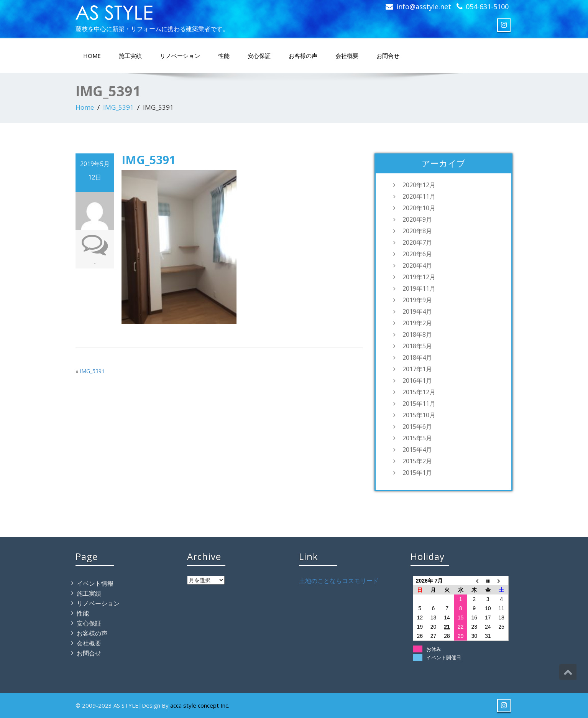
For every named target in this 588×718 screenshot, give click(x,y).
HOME (92, 56)
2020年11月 (419, 196)
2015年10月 (419, 415)
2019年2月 (417, 323)
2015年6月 (417, 427)
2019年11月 (419, 288)
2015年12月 (419, 392)
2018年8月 (417, 334)
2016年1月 (417, 380)
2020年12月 (419, 185)
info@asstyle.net (424, 7)
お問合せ (388, 56)
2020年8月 (417, 231)
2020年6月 (417, 254)
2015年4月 (417, 450)
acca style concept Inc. (200, 705)
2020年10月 (419, 208)
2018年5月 (417, 346)
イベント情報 (95, 583)
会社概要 (347, 56)
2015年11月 (419, 403)
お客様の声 (303, 56)
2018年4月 (417, 357)
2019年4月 (417, 311)
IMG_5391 (118, 107)
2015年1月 (417, 473)
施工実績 (130, 56)
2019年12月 (419, 277)
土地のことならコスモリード (339, 581)
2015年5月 (417, 438)
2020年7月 (417, 242)
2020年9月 (417, 219)
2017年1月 (417, 369)
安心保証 (259, 56)
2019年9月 (417, 300)
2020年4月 (417, 265)
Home (85, 107)
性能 (224, 56)
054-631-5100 (487, 7)
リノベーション (180, 56)
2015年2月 (417, 461)
